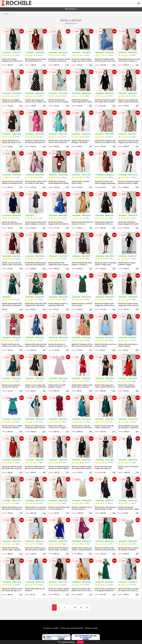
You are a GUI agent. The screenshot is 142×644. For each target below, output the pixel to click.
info (21, 65)
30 (75, 607)
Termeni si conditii (51, 628)
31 (81, 607)
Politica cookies (91, 628)
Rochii (6, 14)
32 (87, 607)
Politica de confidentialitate (72, 628)
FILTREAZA (71, 9)
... (69, 607)
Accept (80, 642)
